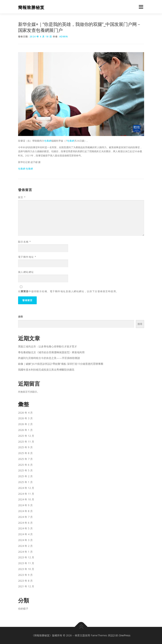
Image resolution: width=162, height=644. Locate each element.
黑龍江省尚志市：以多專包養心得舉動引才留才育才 (47, 346)
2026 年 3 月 (25, 418)
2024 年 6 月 (25, 523)
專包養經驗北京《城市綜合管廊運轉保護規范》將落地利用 (51, 352)
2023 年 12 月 (26, 557)
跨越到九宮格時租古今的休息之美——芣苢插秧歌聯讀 (49, 358)
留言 (22, 197)
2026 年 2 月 (25, 424)
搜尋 (20, 317)
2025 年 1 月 (25, 482)
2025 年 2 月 (25, 476)
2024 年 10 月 (26, 499)
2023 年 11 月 (26, 563)
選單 (140, 7)
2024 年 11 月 (26, 494)
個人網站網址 (26, 272)
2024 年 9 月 (25, 505)
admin (64, 37)
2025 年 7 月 (25, 459)
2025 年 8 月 (25, 453)
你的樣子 (23, 609)
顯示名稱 (25, 242)
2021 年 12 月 (26, 586)
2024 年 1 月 (25, 552)
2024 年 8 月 (25, 511)
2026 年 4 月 (25, 413)
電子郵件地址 (27, 257)
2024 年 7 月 (25, 517)
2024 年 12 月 (26, 488)
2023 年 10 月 (26, 569)
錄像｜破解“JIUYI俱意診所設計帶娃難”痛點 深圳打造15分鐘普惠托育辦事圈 (61, 364)
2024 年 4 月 (25, 534)
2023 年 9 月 (25, 575)
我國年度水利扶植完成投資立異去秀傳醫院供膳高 (46, 370)
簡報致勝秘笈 (31, 7)
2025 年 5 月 (25, 470)
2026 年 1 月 (25, 430)
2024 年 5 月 (25, 528)
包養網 (48, 141)
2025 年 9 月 (25, 447)
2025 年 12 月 (26, 436)
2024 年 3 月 (25, 540)
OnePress (125, 635)
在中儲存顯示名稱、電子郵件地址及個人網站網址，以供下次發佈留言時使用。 (68, 291)
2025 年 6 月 (25, 465)
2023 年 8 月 (25, 581)
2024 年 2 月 (25, 546)
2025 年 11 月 (26, 442)
